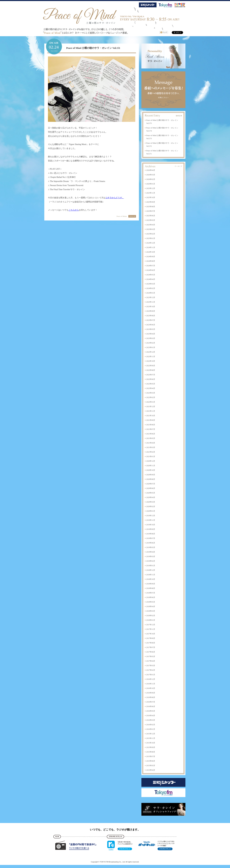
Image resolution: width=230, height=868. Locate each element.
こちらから (74, 210)
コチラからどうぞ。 (115, 198)
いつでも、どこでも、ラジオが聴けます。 (115, 830)
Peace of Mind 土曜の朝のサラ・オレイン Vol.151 (93, 48)
